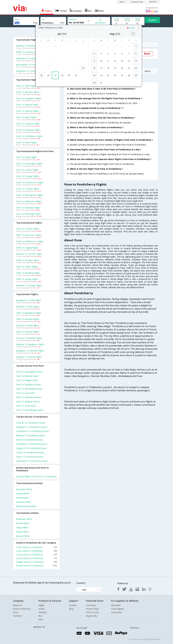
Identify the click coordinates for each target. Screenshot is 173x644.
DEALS (122, 2)
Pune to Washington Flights (29, 164)
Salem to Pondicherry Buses (30, 457)
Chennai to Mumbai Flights (29, 338)
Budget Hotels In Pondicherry (36, 562)
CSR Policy (91, 605)
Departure (72, 19)
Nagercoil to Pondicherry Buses (31, 448)
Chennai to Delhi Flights (28, 325)
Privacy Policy (92, 609)
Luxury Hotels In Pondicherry (36, 558)
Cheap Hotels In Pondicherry (36, 566)
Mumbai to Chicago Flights (29, 285)
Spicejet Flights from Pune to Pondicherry (36, 476)
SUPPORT (153, 2)
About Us (17, 605)
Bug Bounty (92, 616)
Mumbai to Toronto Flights (29, 254)
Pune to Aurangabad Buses (29, 372)
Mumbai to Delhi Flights (28, 307)
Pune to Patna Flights (27, 142)
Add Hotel (116, 605)
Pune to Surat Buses (26, 406)
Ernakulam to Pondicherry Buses (32, 444)
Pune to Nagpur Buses (27, 380)
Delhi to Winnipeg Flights (28, 273)
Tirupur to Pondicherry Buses (30, 452)
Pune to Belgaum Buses (28, 401)
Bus (40, 616)
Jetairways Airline (24, 489)
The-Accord (114, 113)
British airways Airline (26, 506)
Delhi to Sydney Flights (27, 279)
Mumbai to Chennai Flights (29, 357)
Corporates (116, 612)
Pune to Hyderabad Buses (29, 397)
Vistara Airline (22, 532)
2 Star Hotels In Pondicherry (36, 551)
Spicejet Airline (23, 536)
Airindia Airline (23, 493)
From (17, 20)
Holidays (43, 612)
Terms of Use (92, 612)
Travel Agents (118, 609)
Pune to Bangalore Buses (29, 384)
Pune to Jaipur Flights (26, 117)
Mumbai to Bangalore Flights (30, 344)
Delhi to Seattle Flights (27, 267)
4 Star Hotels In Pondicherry (36, 547)
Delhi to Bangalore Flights (29, 313)
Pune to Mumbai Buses (28, 376)
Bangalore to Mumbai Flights (30, 351)
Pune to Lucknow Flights (28, 124)
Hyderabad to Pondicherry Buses (32, 461)
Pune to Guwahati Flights (28, 130)
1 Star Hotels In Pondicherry (36, 555)
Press (16, 612)
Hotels (42, 609)
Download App (137, 2)
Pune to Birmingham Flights (30, 195)
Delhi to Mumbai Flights (28, 319)
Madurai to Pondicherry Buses (31, 435)
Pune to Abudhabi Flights (28, 208)
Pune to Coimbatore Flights (29, 136)
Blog (71, 609)
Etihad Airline (22, 498)
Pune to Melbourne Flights (29, 201)
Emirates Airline (23, 502)
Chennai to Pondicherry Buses (31, 423)
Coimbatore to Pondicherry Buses (32, 431)
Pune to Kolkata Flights (27, 105)
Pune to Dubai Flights (27, 157)
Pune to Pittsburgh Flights (29, 214)
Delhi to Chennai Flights (28, 332)
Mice (41, 619)
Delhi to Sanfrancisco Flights (30, 241)
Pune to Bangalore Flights (29, 98)
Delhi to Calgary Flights (27, 248)
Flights (42, 605)
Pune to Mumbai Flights (28, 92)
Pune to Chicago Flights (28, 176)
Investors (17, 616)
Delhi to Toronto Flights (28, 229)
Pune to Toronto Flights (28, 189)
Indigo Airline (22, 527)
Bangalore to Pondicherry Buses (32, 427)
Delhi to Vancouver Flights (29, 235)
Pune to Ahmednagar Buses (30, 410)
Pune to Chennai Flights (28, 111)
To (43, 20)
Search (152, 20)
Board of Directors (22, 609)
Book (147, 54)
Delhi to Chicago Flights (28, 260)
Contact (73, 605)
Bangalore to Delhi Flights (29, 300)
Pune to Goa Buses (26, 393)
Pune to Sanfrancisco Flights (30, 182)
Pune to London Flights (27, 170)
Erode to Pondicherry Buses (30, 440)
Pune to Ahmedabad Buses (29, 389)
